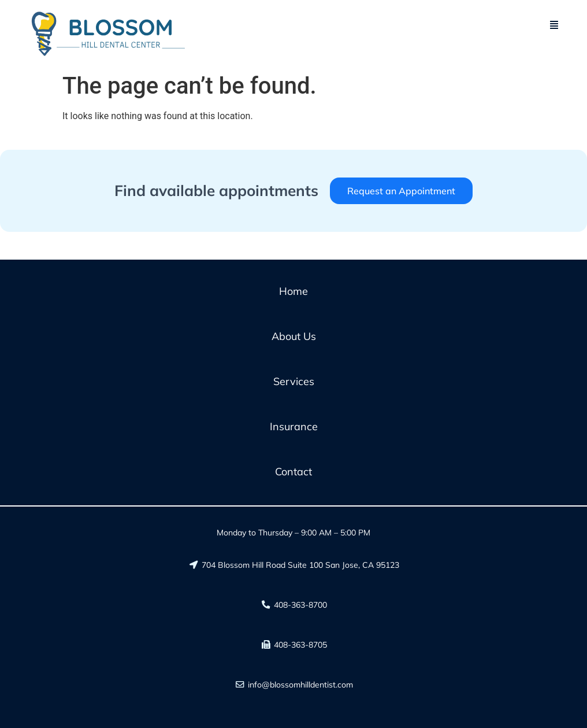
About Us (294, 336)
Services (294, 381)
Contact (293, 472)
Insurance (294, 426)
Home (293, 291)
